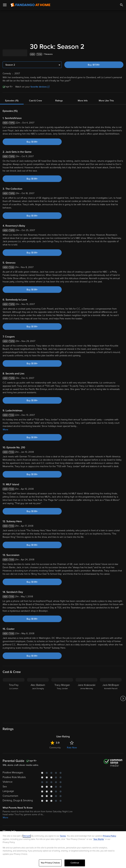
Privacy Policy (110, 836)
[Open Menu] (5, 5)
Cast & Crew (35, 101)
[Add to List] (122, 54)
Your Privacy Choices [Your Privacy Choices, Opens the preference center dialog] (50, 863)
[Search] (122, 5)
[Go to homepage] (30, 5)
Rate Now (72, 748)
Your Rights (99, 839)
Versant (27, 836)
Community (55, 748)
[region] (63, 850)
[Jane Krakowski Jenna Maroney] (86, 698)
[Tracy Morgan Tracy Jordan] (62, 698)
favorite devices (40, 87)
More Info (83, 101)
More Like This (106, 101)
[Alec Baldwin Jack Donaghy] (38, 698)
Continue (75, 863)
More (5, 430)
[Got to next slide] (123, 698)
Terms (63, 836)
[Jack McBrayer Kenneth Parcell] (111, 698)
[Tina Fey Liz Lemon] (14, 698)
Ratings (59, 101)
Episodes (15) (12, 101)
